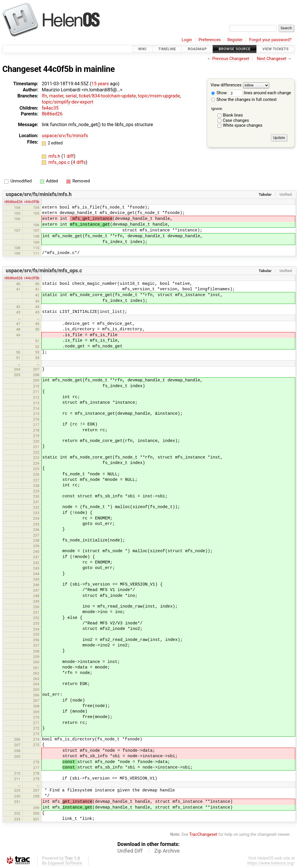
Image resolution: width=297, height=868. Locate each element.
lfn (44, 96)
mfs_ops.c (60, 162)
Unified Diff (130, 851)
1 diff (68, 156)
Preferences (210, 40)
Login (187, 40)
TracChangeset (203, 835)
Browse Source (235, 49)
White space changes (243, 125)
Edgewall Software (65, 863)
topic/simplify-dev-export (68, 102)
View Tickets (276, 49)
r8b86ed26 (13, 202)
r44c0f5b (32, 202)
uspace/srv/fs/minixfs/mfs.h (39, 194)
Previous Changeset (231, 59)
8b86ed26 (52, 114)
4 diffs (79, 162)
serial (71, 96)
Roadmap (197, 49)
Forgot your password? (270, 40)
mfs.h (55, 156)
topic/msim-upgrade (159, 96)
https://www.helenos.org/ (271, 863)
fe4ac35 (50, 108)
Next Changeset (271, 59)
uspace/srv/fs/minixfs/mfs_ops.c (44, 271)
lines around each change (260, 93)
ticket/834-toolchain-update (107, 96)
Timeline (167, 49)
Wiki (142, 49)
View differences (226, 85)
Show (219, 93)
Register (235, 40)
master (56, 96)
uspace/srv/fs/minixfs (65, 136)
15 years (100, 84)
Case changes (236, 120)
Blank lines (233, 115)
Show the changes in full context (244, 100)
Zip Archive (167, 851)
